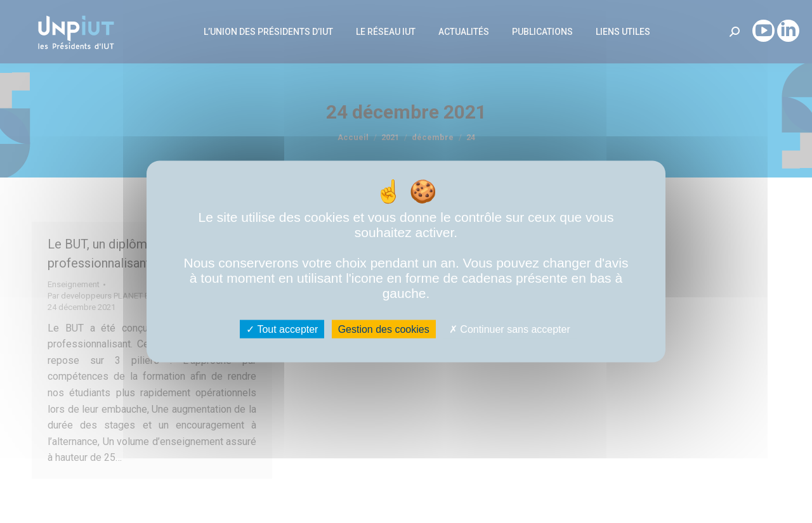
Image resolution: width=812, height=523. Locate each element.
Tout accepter (282, 329)
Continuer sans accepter (510, 329)
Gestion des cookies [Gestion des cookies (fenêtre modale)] (384, 329)
